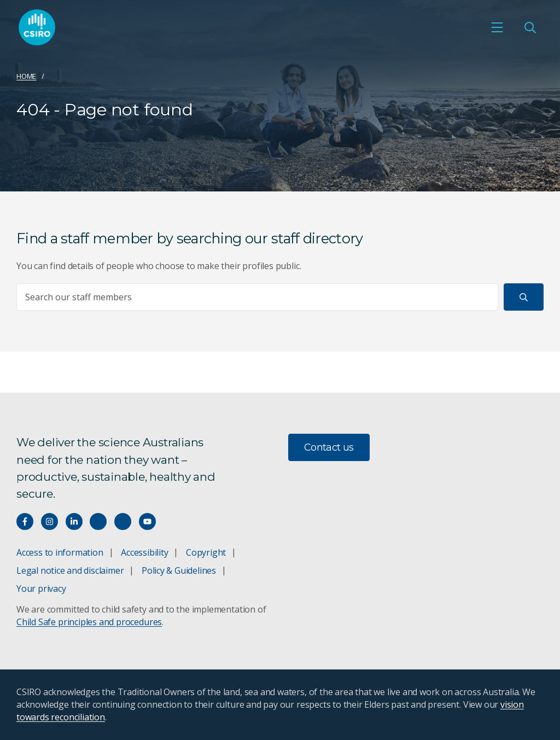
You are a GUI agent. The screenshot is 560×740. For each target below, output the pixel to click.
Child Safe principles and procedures (89, 622)
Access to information (60, 552)
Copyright (206, 552)
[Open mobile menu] (497, 28)
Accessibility (144, 552)
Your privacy (41, 588)
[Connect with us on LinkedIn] (74, 522)
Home (26, 76)
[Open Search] (530, 28)
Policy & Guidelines (179, 570)
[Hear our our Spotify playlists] (98, 522)
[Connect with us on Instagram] (49, 522)
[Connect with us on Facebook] (25, 522)
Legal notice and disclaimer (70, 570)
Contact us (329, 447)
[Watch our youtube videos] (147, 522)
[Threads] (123, 522)
